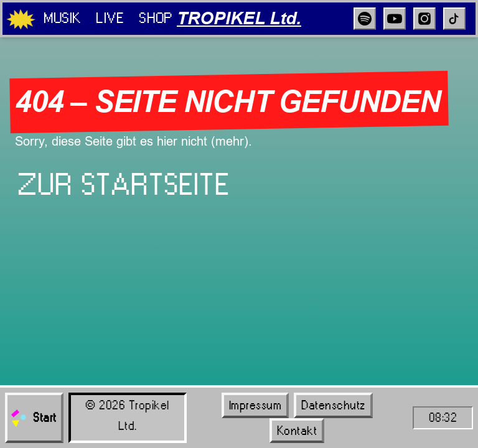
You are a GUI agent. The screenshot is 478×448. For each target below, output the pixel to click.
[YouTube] (395, 19)
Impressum (255, 405)
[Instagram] (424, 19)
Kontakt (297, 431)
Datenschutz (333, 405)
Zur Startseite (124, 185)
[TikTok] (454, 19)
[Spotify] (365, 19)
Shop (155, 18)
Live (110, 18)
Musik (62, 18)
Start (33, 418)
